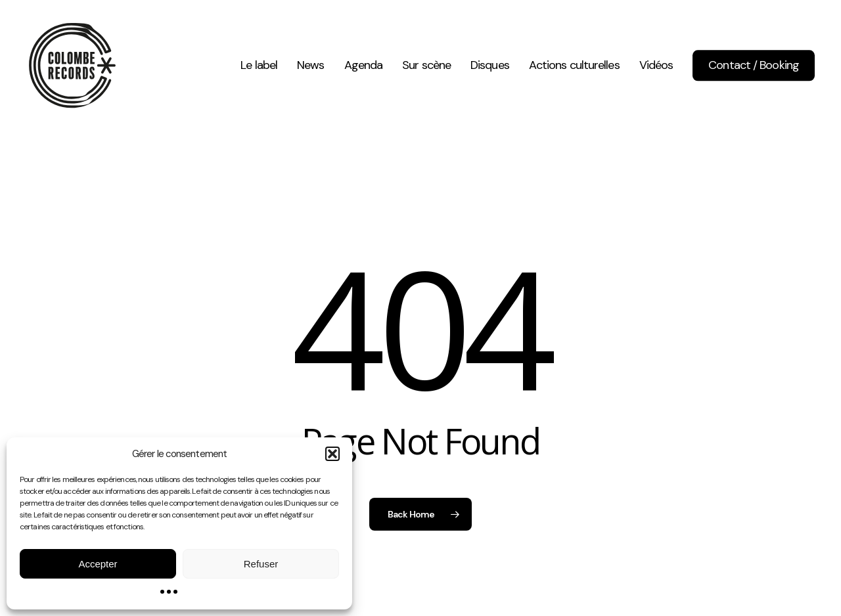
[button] (332, 454)
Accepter (98, 564)
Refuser (261, 564)
